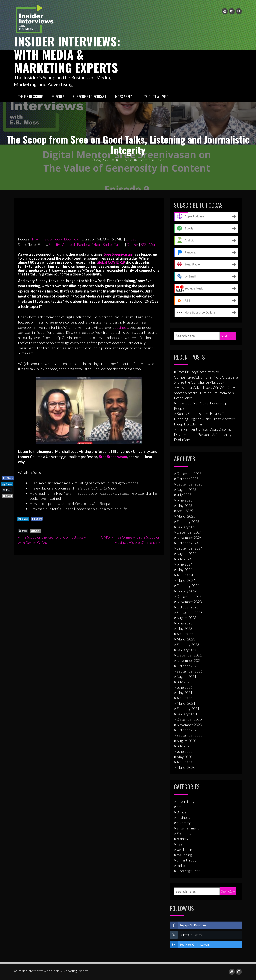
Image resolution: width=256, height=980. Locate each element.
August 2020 (186, 741)
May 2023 (184, 628)
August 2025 (186, 489)
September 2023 (189, 612)
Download (72, 239)
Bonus (181, 812)
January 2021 (187, 714)
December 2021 (189, 655)
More (153, 244)
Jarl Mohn (184, 849)
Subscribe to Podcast (90, 96)
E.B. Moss (124, 160)
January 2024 (187, 591)
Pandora (83, 244)
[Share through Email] (35, 531)
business (121, 327)
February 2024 (188, 586)
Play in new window (47, 239)
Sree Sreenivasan (118, 254)
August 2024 (186, 554)
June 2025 (184, 500)
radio (181, 865)
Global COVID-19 (111, 262)
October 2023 (187, 607)
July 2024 (184, 559)
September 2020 (189, 735)
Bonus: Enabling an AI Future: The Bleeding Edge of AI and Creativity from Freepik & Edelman (205, 419)
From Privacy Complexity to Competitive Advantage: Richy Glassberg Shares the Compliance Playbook (206, 377)
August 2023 (186, 618)
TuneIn (119, 244)
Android (68, 244)
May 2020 (184, 757)
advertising (185, 801)
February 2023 (188, 644)
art (179, 807)
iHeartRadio (102, 244)
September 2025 (189, 484)
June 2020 (184, 751)
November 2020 (189, 725)
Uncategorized (188, 871)
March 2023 (186, 639)
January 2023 (187, 650)
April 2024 (185, 575)
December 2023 (189, 596)
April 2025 (185, 511)
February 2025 (188, 522)
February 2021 (188, 709)
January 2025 (187, 527)
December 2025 (189, 473)
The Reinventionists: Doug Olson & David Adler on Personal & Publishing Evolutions (203, 434)
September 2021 (189, 671)
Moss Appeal (124, 96)
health (181, 844)
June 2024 (184, 564)
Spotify (54, 244)
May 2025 (184, 506)
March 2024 (186, 580)
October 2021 (187, 666)
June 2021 (184, 687)
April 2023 (185, 634)
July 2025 (184, 495)
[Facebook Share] (37, 519)
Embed (131, 239)
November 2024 (189, 538)
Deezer (132, 244)
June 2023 (184, 623)
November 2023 (189, 602)
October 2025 (187, 479)
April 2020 (185, 762)
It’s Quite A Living (156, 96)
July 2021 (184, 682)
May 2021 (184, 693)
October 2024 (187, 543)
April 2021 (185, 698)
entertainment (188, 828)
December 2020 (189, 719)
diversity (184, 823)
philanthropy (186, 860)
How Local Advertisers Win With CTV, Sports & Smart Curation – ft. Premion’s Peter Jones (205, 393)
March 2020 (186, 767)
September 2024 (189, 548)
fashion (182, 839)
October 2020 (187, 730)
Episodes (58, 96)
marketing (184, 855)
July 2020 (184, 746)
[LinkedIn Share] (23, 519)
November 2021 (189, 660)
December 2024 (189, 532)
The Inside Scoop (30, 96)
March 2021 (186, 703)
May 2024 (184, 570)
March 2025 (186, 516)
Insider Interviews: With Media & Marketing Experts (67, 54)
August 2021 (186, 676)
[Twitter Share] (23, 531)
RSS (144, 244)
